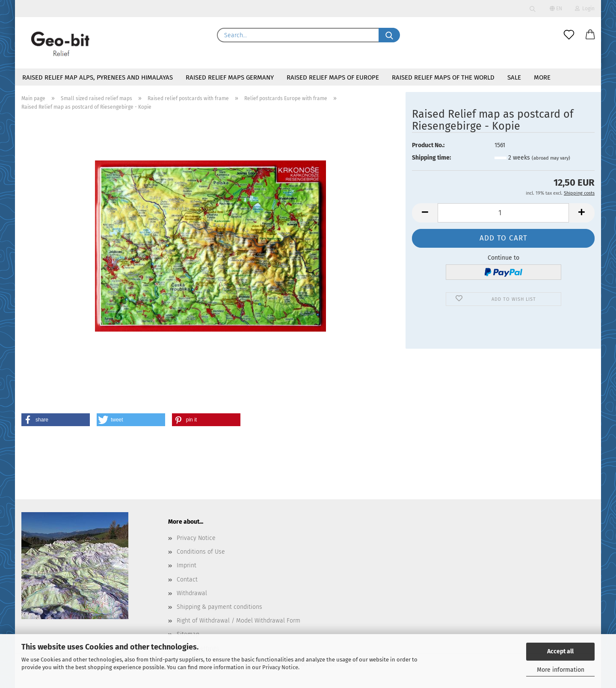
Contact (187, 580)
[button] (590, 35)
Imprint (187, 565)
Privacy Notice (280, 667)
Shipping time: (431, 158)
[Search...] (389, 35)
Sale (514, 77)
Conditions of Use (201, 552)
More (542, 77)
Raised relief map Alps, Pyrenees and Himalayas (98, 77)
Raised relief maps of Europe (333, 77)
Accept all (560, 651)
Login (585, 9)
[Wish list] (569, 35)
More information (561, 670)
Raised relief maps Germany (230, 77)
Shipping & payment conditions (219, 607)
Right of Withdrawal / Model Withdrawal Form (238, 621)
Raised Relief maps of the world (443, 77)
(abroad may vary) (551, 158)
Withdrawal (192, 593)
